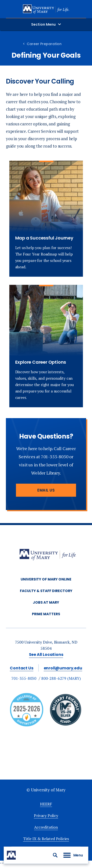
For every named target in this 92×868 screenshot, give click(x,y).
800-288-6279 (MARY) (61, 678)
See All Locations (46, 655)
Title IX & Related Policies (46, 839)
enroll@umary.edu (63, 668)
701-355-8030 (24, 678)
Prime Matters (46, 614)
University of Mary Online (46, 579)
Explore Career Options (41, 362)
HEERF (46, 804)
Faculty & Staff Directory (46, 591)
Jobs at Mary (46, 602)
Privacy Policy (46, 816)
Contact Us (21, 668)
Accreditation (46, 827)
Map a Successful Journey (44, 238)
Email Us (46, 490)
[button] (55, 855)
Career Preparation (44, 44)
